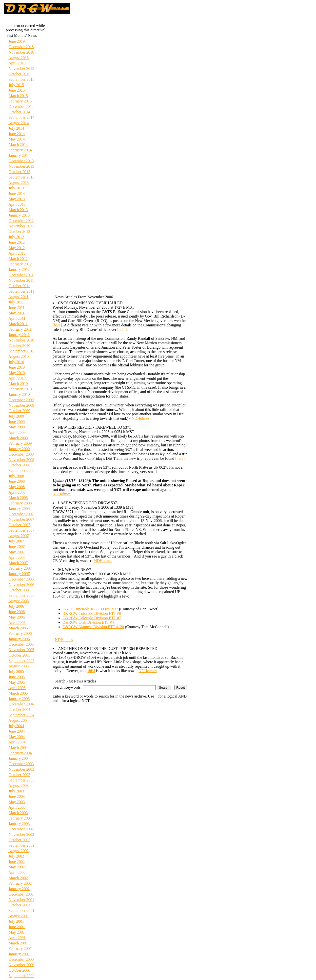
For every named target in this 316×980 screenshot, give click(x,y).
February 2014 (20, 150)
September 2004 (21, 715)
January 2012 (19, 270)
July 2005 (16, 671)
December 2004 (21, 704)
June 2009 (17, 422)
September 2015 (21, 79)
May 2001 (17, 932)
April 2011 (17, 318)
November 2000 (21, 965)
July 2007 (16, 541)
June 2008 (17, 481)
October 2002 (20, 840)
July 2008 (16, 476)
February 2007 (20, 568)
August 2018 (19, 58)
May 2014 (17, 139)
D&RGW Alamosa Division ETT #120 (93, 627)
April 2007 (17, 557)
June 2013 (17, 193)
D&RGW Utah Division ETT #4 (88, 622)
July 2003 (16, 791)
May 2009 (17, 427)
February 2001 (20, 949)
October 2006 (20, 590)
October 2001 (20, 905)
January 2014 (19, 155)
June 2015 (17, 90)
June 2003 (17, 796)
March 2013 (18, 210)
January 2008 (19, 509)
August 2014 (19, 123)
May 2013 (17, 199)
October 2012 (20, 231)
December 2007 (21, 514)
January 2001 (19, 954)
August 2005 (19, 666)
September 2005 (21, 661)
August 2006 (19, 601)
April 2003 (17, 807)
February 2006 (20, 633)
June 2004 (17, 731)
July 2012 (16, 237)
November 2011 (21, 280)
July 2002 (16, 856)
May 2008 (17, 487)
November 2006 (21, 585)
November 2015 (21, 69)
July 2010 (16, 362)
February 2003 (20, 818)
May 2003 (17, 802)
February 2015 (20, 101)
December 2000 (21, 959)
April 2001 (17, 938)
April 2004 (17, 742)
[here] (57, 325)
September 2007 (21, 530)
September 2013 (21, 177)
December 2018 (21, 47)
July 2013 (16, 188)
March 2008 (18, 498)
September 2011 (21, 291)
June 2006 (17, 612)
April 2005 (17, 688)
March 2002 (18, 878)
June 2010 (17, 367)
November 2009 (21, 405)
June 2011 (17, 308)
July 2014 (16, 128)
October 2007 (20, 525)
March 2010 (18, 384)
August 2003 (19, 786)
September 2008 (21, 470)
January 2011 (19, 335)
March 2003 (18, 813)
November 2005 (21, 650)
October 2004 (20, 710)
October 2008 (20, 465)
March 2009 (18, 438)
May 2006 (17, 617)
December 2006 (21, 579)
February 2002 (20, 883)
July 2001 (16, 921)
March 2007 (18, 563)
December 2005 (21, 644)
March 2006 (18, 628)
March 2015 (18, 96)
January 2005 (19, 699)
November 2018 (21, 52)
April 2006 (17, 623)
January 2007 (19, 574)
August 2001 (19, 916)
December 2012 (21, 221)
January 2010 (19, 394)
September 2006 (21, 595)
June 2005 (17, 677)
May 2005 (17, 682)
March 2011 (18, 324)
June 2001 (17, 927)
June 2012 (17, 242)
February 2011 (20, 329)
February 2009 (20, 443)
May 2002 (17, 867)
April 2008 (17, 492)
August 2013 (19, 183)
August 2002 (19, 851)
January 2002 (19, 889)
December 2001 (21, 894)
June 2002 (17, 862)
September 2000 (21, 976)
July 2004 (16, 726)
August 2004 (19, 720)
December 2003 (21, 764)
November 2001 (21, 900)
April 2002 (17, 872)
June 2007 (17, 547)
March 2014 (18, 145)
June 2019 (17, 41)
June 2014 (17, 134)
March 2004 (18, 748)
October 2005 (20, 655)
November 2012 (21, 226)
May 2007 (17, 552)
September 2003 (21, 780)
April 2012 (17, 253)
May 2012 (17, 248)
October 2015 (20, 74)
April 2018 (17, 63)
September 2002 (21, 845)
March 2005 (18, 693)
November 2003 (21, 769)
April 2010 (17, 378)
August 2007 (19, 536)
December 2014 (21, 107)
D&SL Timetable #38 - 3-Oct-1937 (90, 609)
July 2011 (16, 302)
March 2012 (18, 259)
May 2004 (17, 737)
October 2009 (20, 411)
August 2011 (19, 297)
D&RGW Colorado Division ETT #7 (92, 618)
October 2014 (20, 112)
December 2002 (21, 829)
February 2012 (20, 264)
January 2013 (19, 215)
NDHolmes (141, 418)
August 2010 (19, 356)
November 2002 (21, 834)
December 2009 (21, 400)
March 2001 (18, 943)
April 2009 (17, 432)
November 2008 (21, 460)
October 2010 (20, 346)
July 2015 (16, 85)
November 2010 (21, 340)
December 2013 (21, 161)
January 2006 (19, 639)
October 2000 (20, 970)
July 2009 (16, 416)
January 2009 (19, 449)
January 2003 (19, 824)
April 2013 (17, 204)
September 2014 (21, 117)
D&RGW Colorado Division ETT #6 (92, 613)
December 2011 (21, 275)
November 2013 (21, 166)
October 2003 (20, 775)
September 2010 (21, 351)
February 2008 (20, 503)
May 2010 (17, 373)
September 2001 (21, 910)
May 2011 (17, 313)
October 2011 (19, 286)
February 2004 (20, 753)
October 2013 (20, 172)
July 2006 (16, 606)
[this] (91, 671)
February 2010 (20, 389)
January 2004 (19, 758)
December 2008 (21, 454)
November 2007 (21, 519)
